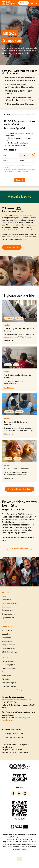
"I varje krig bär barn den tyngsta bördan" (19, 330)
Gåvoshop (6, 672)
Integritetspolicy (8, 645)
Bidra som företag (9, 668)
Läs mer (7, 168)
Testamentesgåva (9, 683)
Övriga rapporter (9, 614)
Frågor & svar (8, 627)
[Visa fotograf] (37, 63)
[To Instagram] (25, 793)
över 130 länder (18, 519)
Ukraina (18, 458)
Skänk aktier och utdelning (12, 690)
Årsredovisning (8, 610)
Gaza (16, 365)
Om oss (5, 596)
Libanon (19, 318)
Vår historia (6, 600)
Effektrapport (7, 607)
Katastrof (9, 318)
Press (4, 621)
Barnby (8, 365)
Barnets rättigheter (9, 603)
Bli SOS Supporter (9, 661)
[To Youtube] (19, 793)
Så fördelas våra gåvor (11, 652)
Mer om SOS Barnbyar (19, 548)
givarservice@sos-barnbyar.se (16, 700)
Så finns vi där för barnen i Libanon (16, 423)
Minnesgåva (7, 675)
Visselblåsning (7, 641)
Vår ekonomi (7, 638)
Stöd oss (23, 3)
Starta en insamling (9, 686)
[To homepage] (9, 3)
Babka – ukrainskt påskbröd (17, 469)
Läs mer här (12, 247)
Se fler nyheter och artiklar (20, 489)
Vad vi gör (6, 592)
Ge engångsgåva (8, 665)
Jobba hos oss (8, 634)
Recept (8, 458)
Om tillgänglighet (8, 648)
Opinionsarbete (8, 618)
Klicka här (25, 171)
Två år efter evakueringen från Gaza (18, 376)
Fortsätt (20, 180)
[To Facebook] (13, 793)
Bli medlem (6, 679)
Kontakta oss (7, 630)
